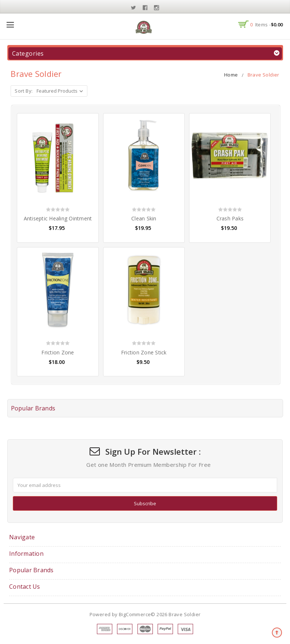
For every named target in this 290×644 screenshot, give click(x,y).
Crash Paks (230, 218)
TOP (277, 633)
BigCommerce (135, 614)
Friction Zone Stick (144, 352)
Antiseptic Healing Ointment (58, 218)
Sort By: (24, 91)
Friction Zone (58, 352)
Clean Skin (144, 218)
